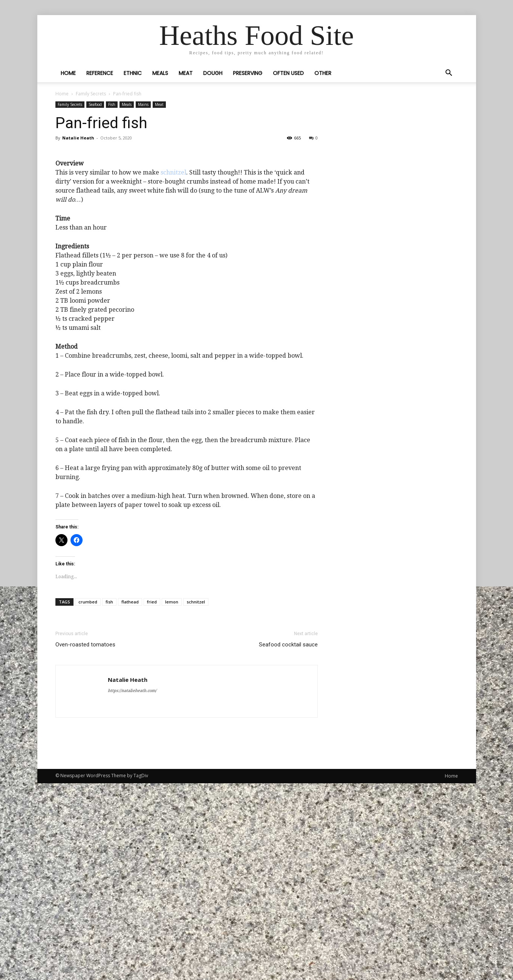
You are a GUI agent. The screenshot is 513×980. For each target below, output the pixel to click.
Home (68, 73)
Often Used (288, 73)
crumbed (88, 799)
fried (152, 799)
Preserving (248, 73)
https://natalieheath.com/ (132, 887)
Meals (160, 73)
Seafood (95, 104)
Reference (100, 73)
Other (323, 73)
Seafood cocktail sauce (288, 841)
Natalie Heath (78, 138)
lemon (172, 799)
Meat (186, 73)
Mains (143, 104)
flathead (130, 799)
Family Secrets (91, 94)
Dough (213, 73)
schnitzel (173, 369)
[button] (449, 73)
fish (109, 799)
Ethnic (133, 73)
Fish (112, 104)
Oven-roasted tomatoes (85, 841)
